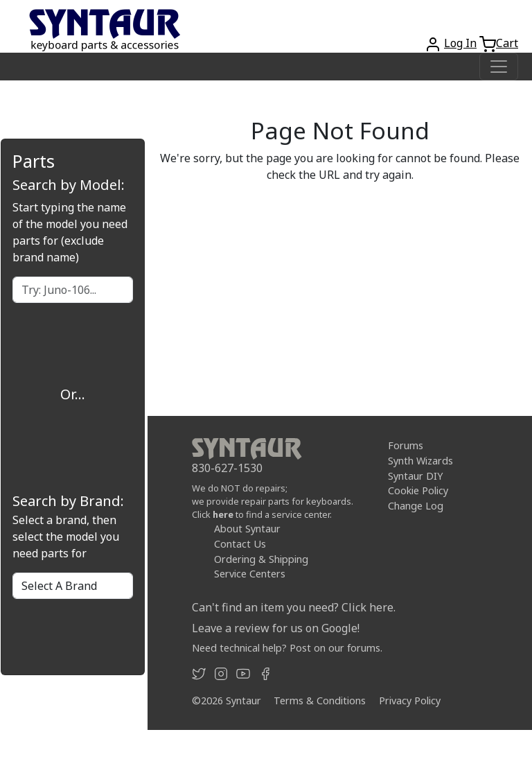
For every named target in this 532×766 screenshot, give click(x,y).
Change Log (416, 506)
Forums (406, 445)
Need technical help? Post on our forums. (287, 648)
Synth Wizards (420, 461)
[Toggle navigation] (499, 67)
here (223, 514)
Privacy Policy (410, 700)
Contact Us (240, 544)
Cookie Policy (418, 490)
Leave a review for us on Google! (276, 628)
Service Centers (250, 574)
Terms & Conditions (320, 700)
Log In (460, 43)
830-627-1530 (227, 468)
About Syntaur (247, 529)
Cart (507, 43)
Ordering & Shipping (261, 558)
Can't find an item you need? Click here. (294, 607)
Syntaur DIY (415, 475)
